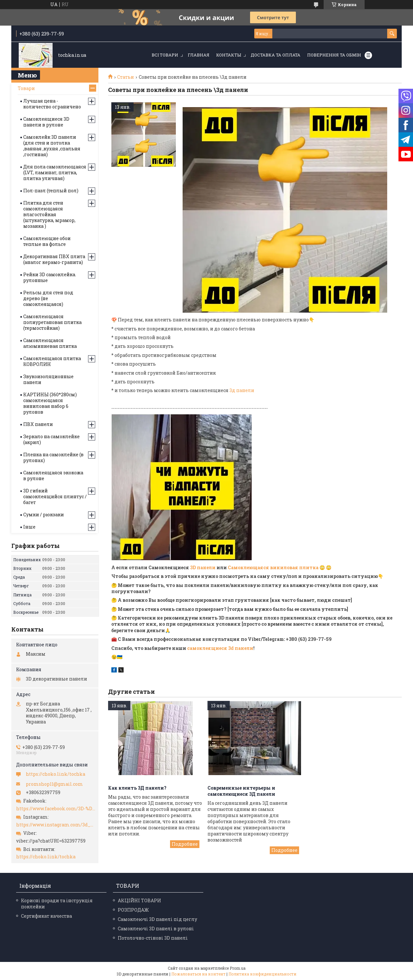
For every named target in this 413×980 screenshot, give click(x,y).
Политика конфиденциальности (262, 974)
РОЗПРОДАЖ (133, 910)
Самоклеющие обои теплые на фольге (47, 241)
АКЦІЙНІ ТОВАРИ (139, 900)
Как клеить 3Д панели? (137, 788)
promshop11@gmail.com (54, 784)
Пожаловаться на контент (198, 974)
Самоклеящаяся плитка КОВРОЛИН (52, 361)
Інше (29, 527)
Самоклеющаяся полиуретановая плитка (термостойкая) (52, 322)
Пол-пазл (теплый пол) (51, 191)
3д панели (242, 390)
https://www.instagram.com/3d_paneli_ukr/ (56, 825)
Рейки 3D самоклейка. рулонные (50, 277)
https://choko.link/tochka (55, 774)
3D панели (203, 567)
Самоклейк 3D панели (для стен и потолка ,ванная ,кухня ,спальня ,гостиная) (52, 146)
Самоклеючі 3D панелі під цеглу (157, 919)
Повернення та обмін (334, 55)
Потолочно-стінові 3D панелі (153, 938)
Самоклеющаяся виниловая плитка (273, 567)
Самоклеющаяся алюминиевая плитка (50, 343)
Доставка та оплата (276, 55)
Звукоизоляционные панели (48, 379)
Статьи (126, 77)
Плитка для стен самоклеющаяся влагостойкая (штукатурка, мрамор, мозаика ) (49, 214)
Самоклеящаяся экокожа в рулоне (53, 475)
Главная (199, 55)
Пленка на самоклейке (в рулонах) (53, 457)
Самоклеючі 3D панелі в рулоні (156, 929)
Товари (26, 88)
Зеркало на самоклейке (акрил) (51, 439)
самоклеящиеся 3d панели (220, 648)
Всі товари (165, 55)
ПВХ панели (38, 424)
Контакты (229, 55)
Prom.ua (238, 968)
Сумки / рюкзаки (44, 515)
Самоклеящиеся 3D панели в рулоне (46, 122)
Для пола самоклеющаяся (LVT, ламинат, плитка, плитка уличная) (55, 172)
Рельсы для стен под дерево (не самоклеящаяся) (48, 298)
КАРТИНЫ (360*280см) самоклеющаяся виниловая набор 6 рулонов (50, 403)
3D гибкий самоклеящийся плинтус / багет (55, 496)
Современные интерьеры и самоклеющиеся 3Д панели (241, 791)
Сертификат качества (46, 916)
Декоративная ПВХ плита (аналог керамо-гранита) (54, 259)
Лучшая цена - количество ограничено (52, 104)
